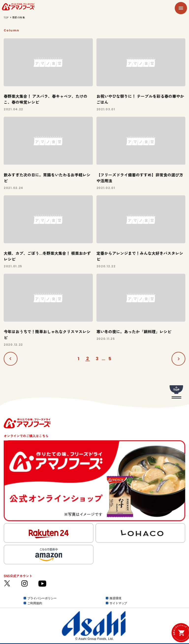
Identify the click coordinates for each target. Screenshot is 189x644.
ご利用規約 (35, 603)
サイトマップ (118, 603)
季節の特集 (19, 17)
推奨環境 (115, 598)
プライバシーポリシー (42, 598)
